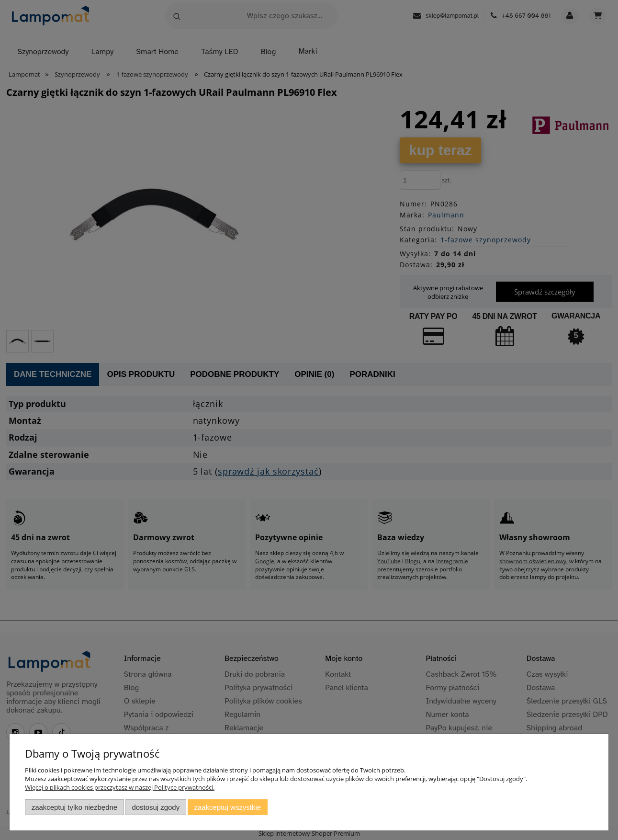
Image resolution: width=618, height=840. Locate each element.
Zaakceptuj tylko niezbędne (74, 807)
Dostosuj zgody (156, 807)
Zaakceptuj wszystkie (228, 807)
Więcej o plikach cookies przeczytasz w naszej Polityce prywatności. (120, 787)
